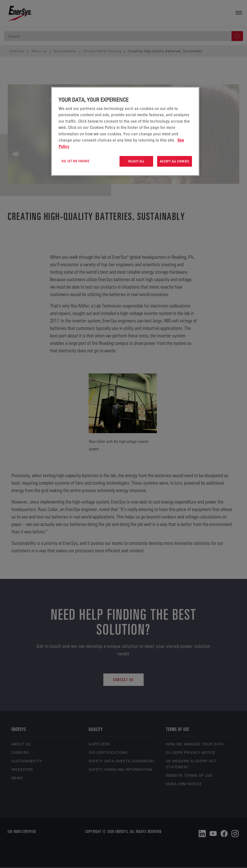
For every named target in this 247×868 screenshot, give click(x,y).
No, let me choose (75, 161)
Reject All (136, 161)
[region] (125, 131)
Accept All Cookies (175, 161)
